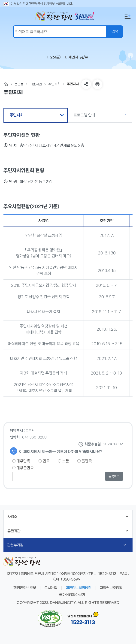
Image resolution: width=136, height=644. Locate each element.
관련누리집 (67, 545)
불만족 (85, 461)
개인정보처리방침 (79, 588)
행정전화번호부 (25, 588)
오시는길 (51, 588)
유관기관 (68, 531)
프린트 (97, 84)
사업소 (68, 517)
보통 (63, 461)
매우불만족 (23, 468)
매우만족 (21, 461)
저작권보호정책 (111, 588)
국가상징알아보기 (72, 595)
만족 (44, 461)
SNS (86, 84)
